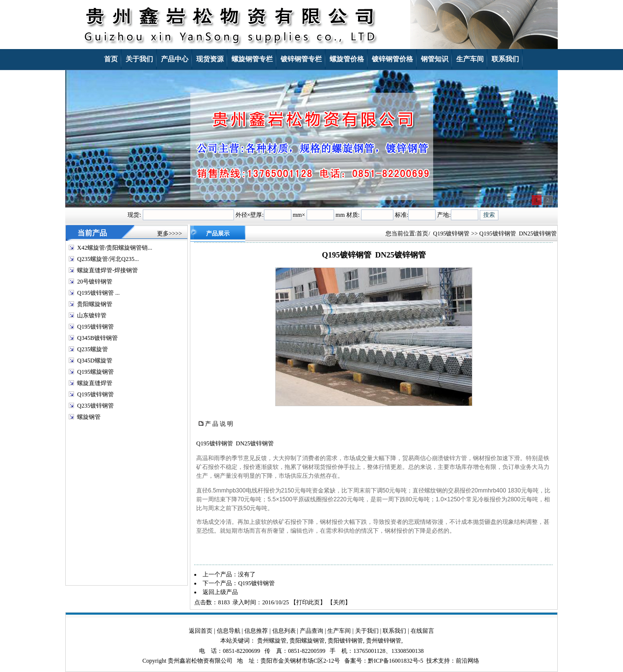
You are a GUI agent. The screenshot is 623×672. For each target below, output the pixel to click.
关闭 (339, 602)
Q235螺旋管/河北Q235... (108, 259)
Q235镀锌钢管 (95, 406)
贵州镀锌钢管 (384, 641)
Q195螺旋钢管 (95, 372)
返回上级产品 (220, 592)
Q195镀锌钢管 (95, 327)
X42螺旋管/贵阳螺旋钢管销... (115, 248)
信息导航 (229, 631)
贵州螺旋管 (272, 641)
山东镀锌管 (92, 315)
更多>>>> (169, 233)
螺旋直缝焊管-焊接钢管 (107, 270)
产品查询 (311, 631)
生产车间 (339, 631)
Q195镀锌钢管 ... (98, 293)
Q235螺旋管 (92, 349)
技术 (432, 661)
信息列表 (284, 631)
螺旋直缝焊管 (95, 383)
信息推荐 (256, 631)
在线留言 (422, 631)
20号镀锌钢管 (95, 282)
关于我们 (367, 631)
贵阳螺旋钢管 (95, 304)
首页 (422, 233)
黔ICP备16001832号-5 (396, 661)
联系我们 (394, 631)
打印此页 (308, 602)
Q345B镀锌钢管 (97, 338)
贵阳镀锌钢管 (345, 641)
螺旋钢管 (89, 417)
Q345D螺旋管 (94, 361)
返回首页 (201, 631)
